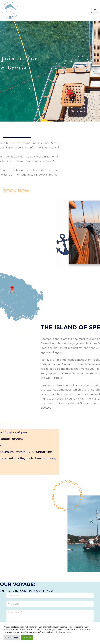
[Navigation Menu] (95, 10)
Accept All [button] (27, 638)
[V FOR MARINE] (10, 10)
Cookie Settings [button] (12, 638)
